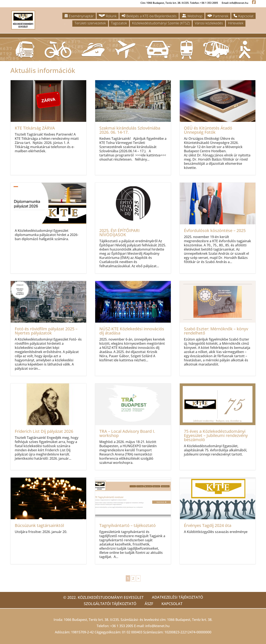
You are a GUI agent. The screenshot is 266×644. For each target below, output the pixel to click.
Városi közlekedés (209, 23)
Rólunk (108, 16)
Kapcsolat (243, 16)
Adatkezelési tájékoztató (177, 597)
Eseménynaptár (79, 16)
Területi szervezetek (90, 23)
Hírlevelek (236, 23)
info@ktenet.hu (157, 626)
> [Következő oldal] (138, 578)
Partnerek (218, 16)
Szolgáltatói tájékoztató (110, 604)
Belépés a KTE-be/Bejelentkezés (149, 16)
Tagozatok (119, 23)
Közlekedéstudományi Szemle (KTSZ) (161, 23)
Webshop (192, 16)
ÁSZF (149, 604)
